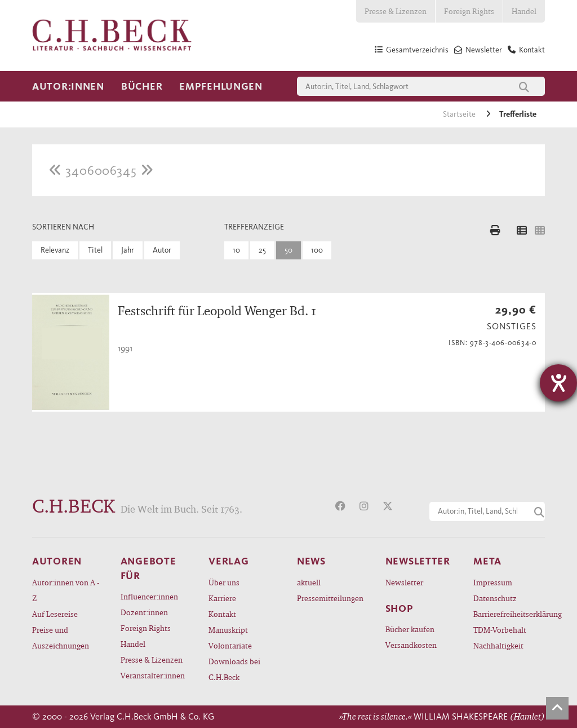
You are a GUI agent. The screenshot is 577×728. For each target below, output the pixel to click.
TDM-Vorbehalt (500, 630)
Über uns (224, 582)
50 (288, 250)
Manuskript (228, 630)
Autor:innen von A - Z (66, 590)
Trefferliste (518, 114)
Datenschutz (495, 598)
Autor (162, 250)
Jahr (128, 250)
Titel (95, 250)
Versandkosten (411, 645)
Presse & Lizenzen (396, 11)
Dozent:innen (144, 612)
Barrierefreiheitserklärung (509, 614)
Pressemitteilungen (330, 598)
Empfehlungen (221, 86)
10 (236, 250)
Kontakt (222, 614)
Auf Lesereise (55, 614)
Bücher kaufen (410, 629)
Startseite (460, 114)
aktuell (309, 582)
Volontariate (230, 645)
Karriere (222, 598)
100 (317, 250)
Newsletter (404, 582)
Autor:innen (68, 86)
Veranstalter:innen (153, 675)
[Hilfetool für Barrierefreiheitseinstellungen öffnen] (558, 383)
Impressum (493, 582)
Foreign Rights (469, 11)
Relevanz (55, 250)
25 (262, 250)
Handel (524, 11)
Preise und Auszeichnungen (61, 637)
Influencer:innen (149, 596)
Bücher (142, 86)
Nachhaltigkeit (498, 645)
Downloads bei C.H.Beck (234, 669)
